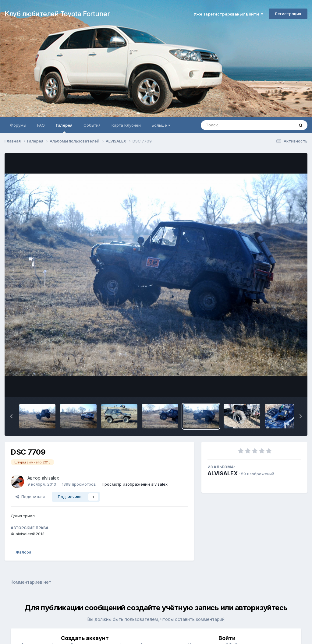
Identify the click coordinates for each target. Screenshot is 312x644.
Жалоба (23, 552)
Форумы (18, 125)
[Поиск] (236, 125)
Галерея (64, 128)
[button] (11, 416)
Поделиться (30, 497)
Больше (161, 125)
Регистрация (288, 14)
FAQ (41, 125)
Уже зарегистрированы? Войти (228, 14)
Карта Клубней (126, 125)
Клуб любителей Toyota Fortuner (57, 14)
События (92, 125)
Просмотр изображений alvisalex (135, 484)
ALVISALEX (223, 473)
